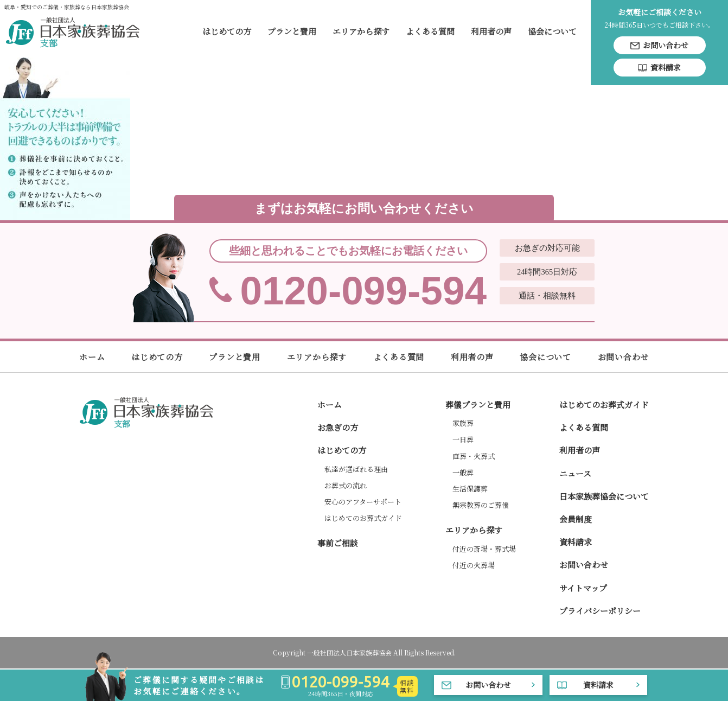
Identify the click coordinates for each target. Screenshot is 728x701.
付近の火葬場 (474, 565)
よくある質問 (430, 31)
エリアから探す (361, 31)
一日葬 (463, 439)
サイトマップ (583, 588)
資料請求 (576, 542)
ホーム (92, 357)
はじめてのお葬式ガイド (363, 518)
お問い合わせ (624, 357)
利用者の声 (491, 31)
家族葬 (463, 423)
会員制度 (576, 519)
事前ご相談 (338, 543)
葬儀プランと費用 (478, 404)
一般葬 (463, 472)
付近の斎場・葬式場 (484, 549)
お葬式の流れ (346, 485)
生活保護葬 (470, 489)
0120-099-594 (364, 277)
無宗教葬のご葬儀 (481, 505)
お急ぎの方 (338, 427)
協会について (552, 31)
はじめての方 (227, 31)
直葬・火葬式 (474, 456)
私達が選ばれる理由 (356, 469)
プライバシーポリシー (600, 611)
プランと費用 (292, 31)
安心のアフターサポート (363, 502)
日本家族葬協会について (604, 496)
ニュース (575, 473)
